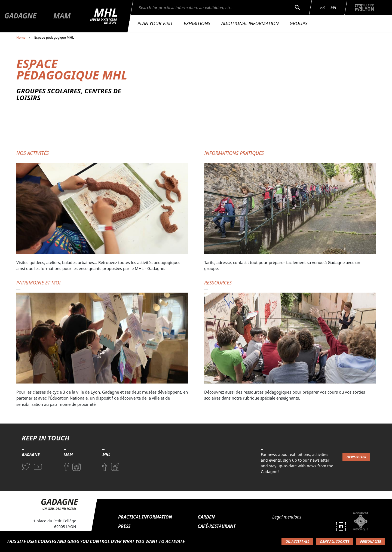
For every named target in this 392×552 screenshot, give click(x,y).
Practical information (145, 517)
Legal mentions (287, 517)
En (333, 7)
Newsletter (356, 457)
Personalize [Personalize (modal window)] (371, 542)
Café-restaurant (217, 526)
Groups (299, 23)
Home (21, 37)
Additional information (250, 23)
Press (124, 526)
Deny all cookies (335, 542)
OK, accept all (297, 542)
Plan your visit (155, 23)
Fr (323, 7)
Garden (206, 517)
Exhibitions (197, 23)
